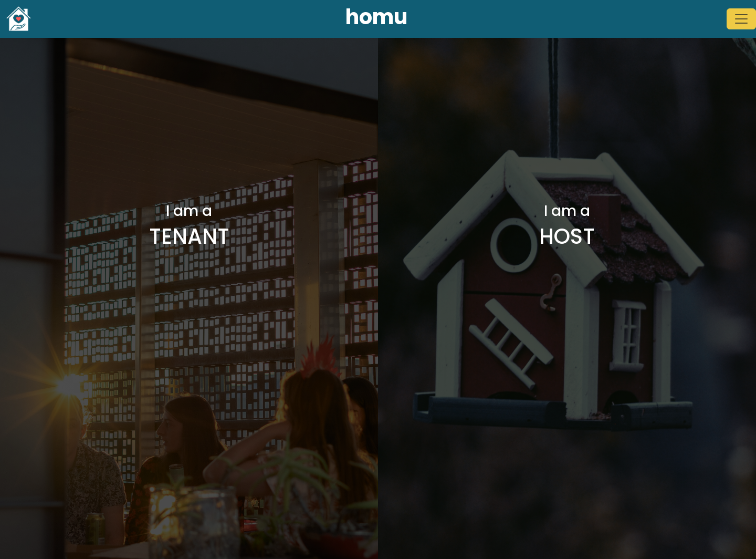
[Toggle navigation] (741, 19)
